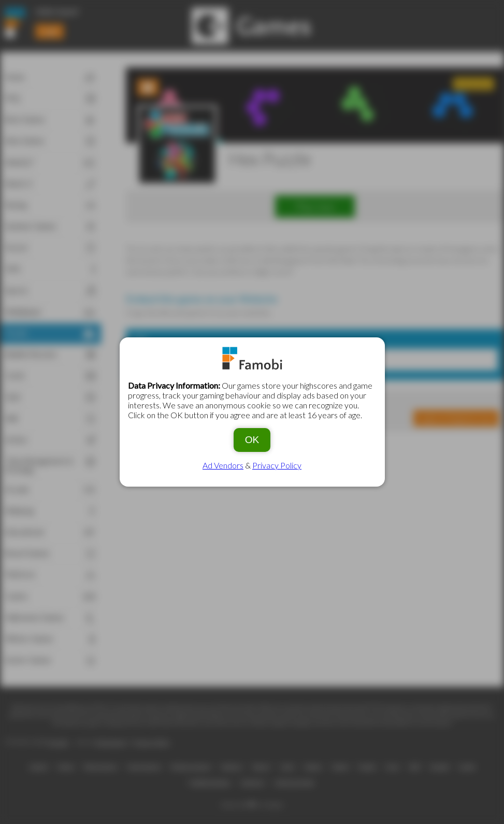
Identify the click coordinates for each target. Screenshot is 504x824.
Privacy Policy (277, 465)
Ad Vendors (223, 465)
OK (252, 440)
